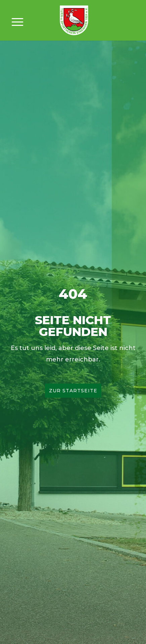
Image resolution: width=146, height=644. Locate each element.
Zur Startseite (73, 391)
